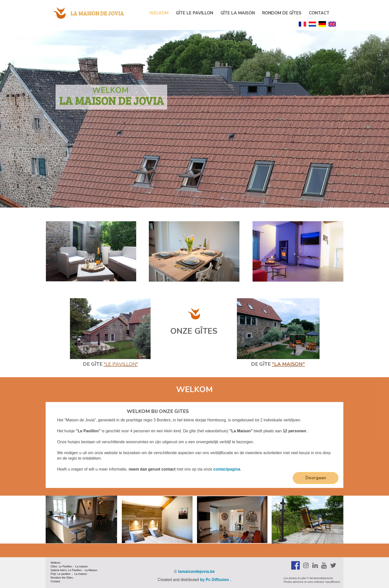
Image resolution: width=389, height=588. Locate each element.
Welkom (159, 13)
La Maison (91, 570)
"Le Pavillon (120, 364)
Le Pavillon (65, 566)
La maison (81, 566)
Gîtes (69, 578)
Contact (319, 13)
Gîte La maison (238, 13)
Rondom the (58, 578)
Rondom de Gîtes (282, 13)
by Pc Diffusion (214, 580)
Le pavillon (64, 574)
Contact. (56, 581)
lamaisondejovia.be (196, 571)
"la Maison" (288, 364)
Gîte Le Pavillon (194, 13)
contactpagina (227, 469)
